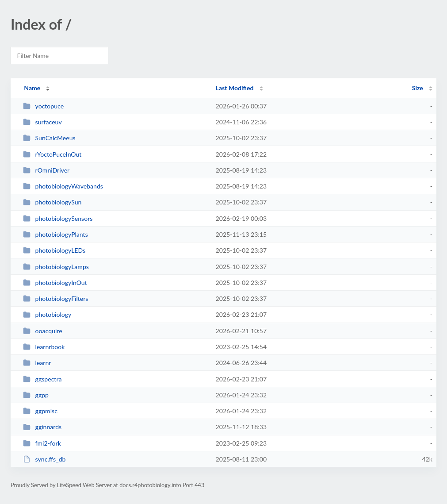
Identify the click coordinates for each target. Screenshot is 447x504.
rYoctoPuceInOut (52, 154)
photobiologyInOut (55, 283)
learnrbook (44, 347)
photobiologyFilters (55, 298)
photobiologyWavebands (63, 186)
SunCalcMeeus (49, 138)
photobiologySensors (58, 218)
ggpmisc (40, 411)
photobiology (47, 314)
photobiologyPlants (55, 234)
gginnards (42, 427)
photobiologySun (52, 202)
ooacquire (42, 331)
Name (32, 88)
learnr (37, 363)
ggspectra (42, 379)
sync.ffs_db (44, 459)
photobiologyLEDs (54, 250)
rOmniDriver (46, 170)
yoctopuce (43, 106)
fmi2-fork (42, 443)
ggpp (36, 395)
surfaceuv (42, 122)
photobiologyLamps (56, 267)
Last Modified (235, 88)
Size (418, 88)
